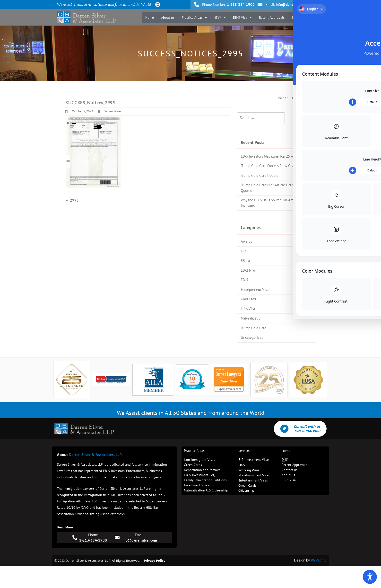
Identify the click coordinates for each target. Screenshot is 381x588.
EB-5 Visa (242, 18)
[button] (194, 18)
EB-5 (244, 280)
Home (150, 18)
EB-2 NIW (248, 270)
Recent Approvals (272, 18)
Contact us (314, 18)
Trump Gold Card (254, 328)
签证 (220, 18)
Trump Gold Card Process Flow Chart (269, 166)
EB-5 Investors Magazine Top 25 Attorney (273, 156)
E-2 (243, 251)
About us (168, 18)
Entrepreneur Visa (255, 290)
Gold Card (248, 299)
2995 (72, 200)
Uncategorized (252, 337)
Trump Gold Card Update (260, 175)
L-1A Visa (248, 309)
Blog (295, 18)
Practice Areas (194, 18)
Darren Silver (112, 111)
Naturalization (252, 318)
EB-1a (245, 261)
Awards (246, 241)
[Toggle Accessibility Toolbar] (370, 577)
